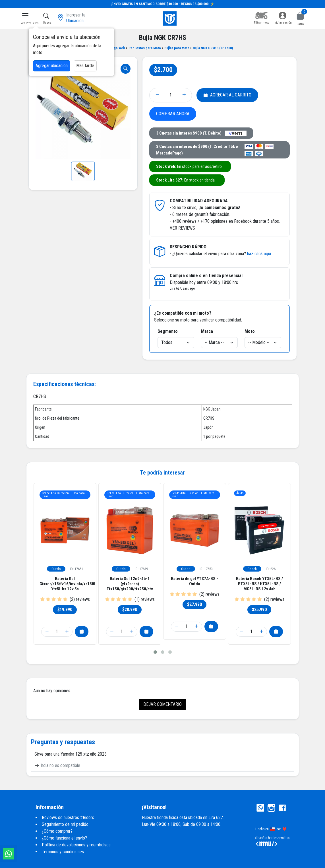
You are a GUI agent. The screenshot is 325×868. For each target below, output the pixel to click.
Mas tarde (85, 66)
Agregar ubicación (52, 66)
